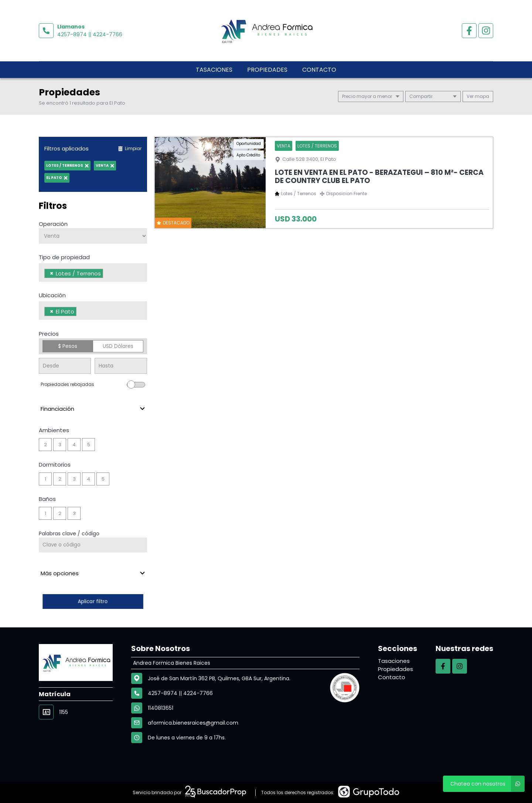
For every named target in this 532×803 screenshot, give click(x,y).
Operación (53, 224)
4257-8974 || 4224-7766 (90, 34)
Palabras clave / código (69, 533)
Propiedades (267, 70)
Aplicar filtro (93, 601)
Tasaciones (214, 70)
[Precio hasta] (121, 366)
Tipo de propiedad (64, 257)
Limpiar (130, 148)
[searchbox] (107, 274)
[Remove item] (52, 273)
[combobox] (93, 272)
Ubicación (52, 295)
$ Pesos (68, 346)
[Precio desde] (65, 366)
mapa (478, 96)
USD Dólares (118, 346)
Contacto (319, 70)
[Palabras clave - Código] (93, 545)
